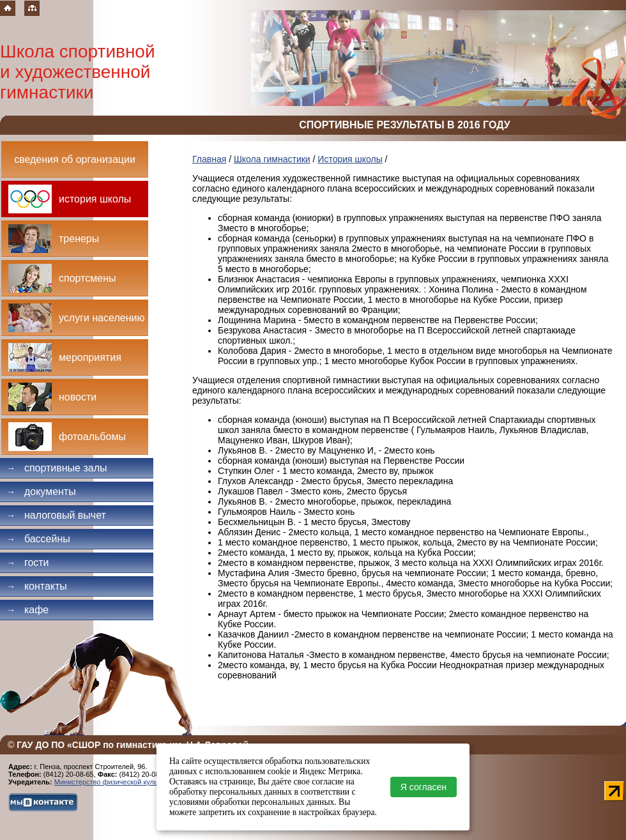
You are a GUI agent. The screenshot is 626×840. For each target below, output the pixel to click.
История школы (350, 159)
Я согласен (424, 787)
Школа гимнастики (272, 159)
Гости (28, 562)
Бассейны (38, 539)
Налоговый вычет (56, 515)
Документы (41, 492)
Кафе (27, 610)
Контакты (37, 586)
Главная (209, 159)
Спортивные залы (57, 468)
